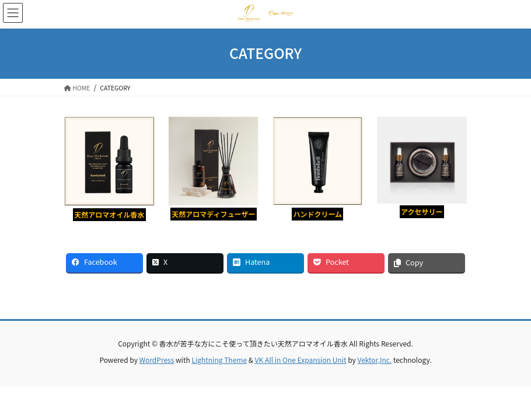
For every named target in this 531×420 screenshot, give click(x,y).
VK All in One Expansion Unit (301, 360)
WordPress (157, 360)
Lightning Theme (219, 360)
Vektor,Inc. (374, 360)
